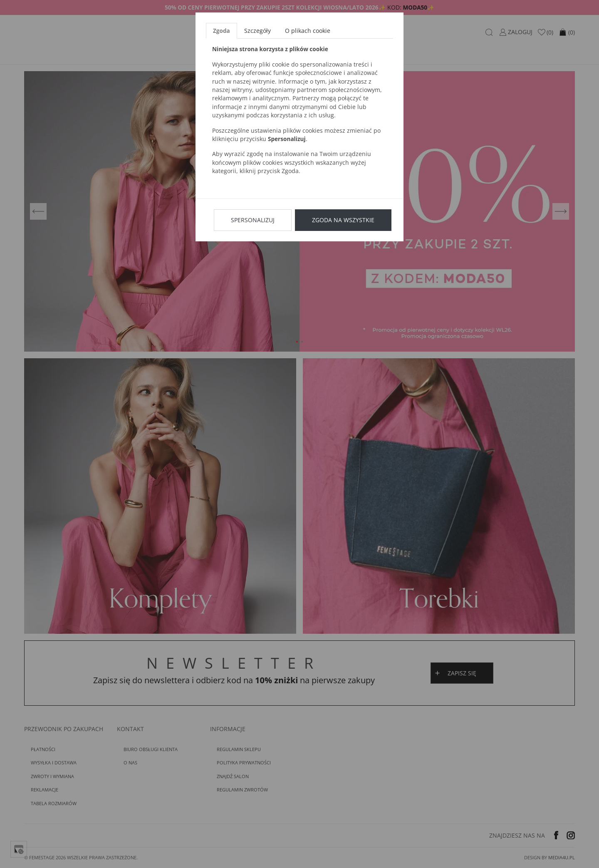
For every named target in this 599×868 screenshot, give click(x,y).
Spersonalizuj (253, 220)
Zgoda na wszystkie (343, 220)
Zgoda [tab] (222, 31)
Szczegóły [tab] (257, 31)
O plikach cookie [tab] (308, 31)
